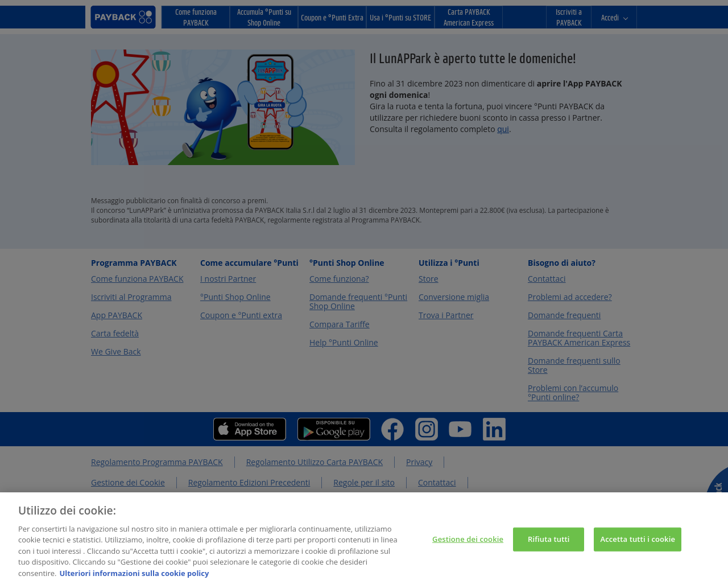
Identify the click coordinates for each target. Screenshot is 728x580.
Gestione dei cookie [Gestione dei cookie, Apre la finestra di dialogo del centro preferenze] (468, 543)
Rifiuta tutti (549, 543)
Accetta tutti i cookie (638, 543)
